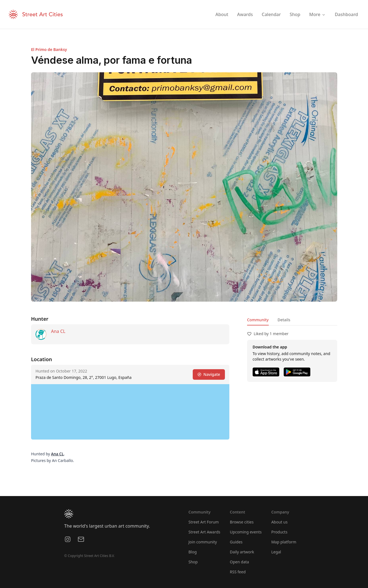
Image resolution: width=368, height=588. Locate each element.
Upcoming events (246, 532)
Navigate (209, 374)
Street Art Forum (204, 522)
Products (279, 532)
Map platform (284, 542)
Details (284, 320)
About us (279, 522)
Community (258, 320)
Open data (239, 562)
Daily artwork (242, 552)
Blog (193, 552)
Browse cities (242, 522)
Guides (236, 542)
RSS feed (238, 572)
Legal (276, 552)
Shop (193, 562)
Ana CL (58, 331)
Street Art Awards (205, 532)
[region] (130, 412)
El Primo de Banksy (49, 49)
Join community (203, 542)
